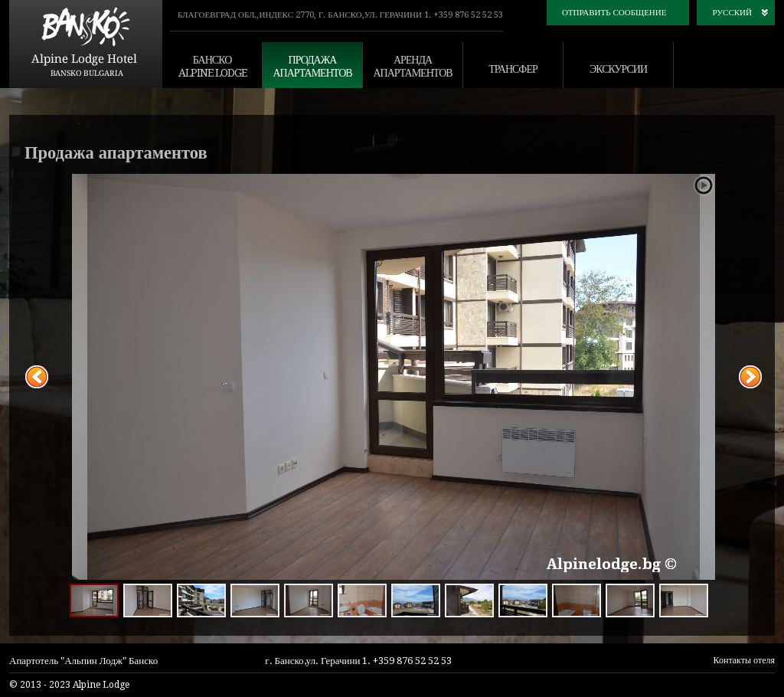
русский (732, 13)
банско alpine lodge (212, 66)
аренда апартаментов (412, 66)
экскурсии (618, 69)
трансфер (513, 69)
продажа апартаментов (312, 66)
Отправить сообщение (614, 13)
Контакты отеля (744, 660)
